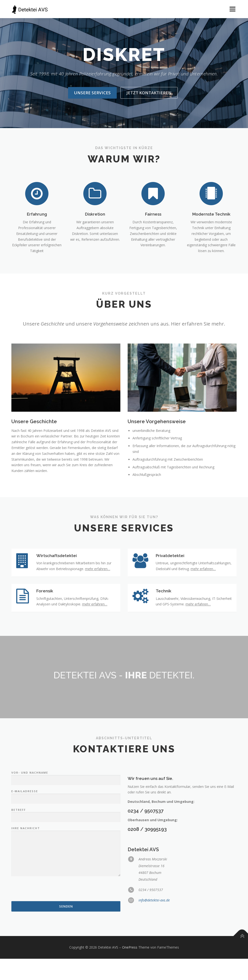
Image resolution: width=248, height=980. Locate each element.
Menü (232, 9)
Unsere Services (92, 93)
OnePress (130, 969)
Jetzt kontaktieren (149, 93)
